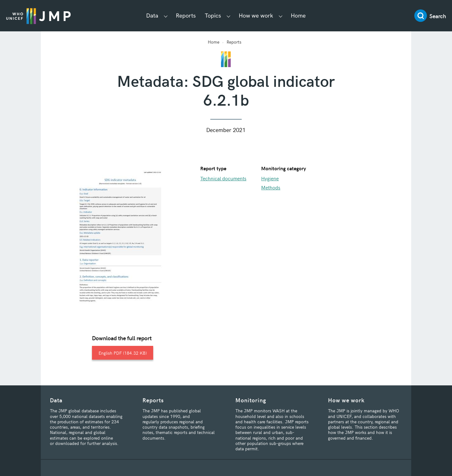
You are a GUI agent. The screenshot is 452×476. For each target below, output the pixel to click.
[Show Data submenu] (166, 16)
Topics (213, 16)
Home (298, 16)
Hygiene (270, 178)
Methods (271, 187)
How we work (256, 16)
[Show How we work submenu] (281, 16)
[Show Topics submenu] (229, 16)
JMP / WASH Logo (38, 16)
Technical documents (223, 178)
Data (152, 16)
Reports (186, 16)
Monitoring (251, 400)
